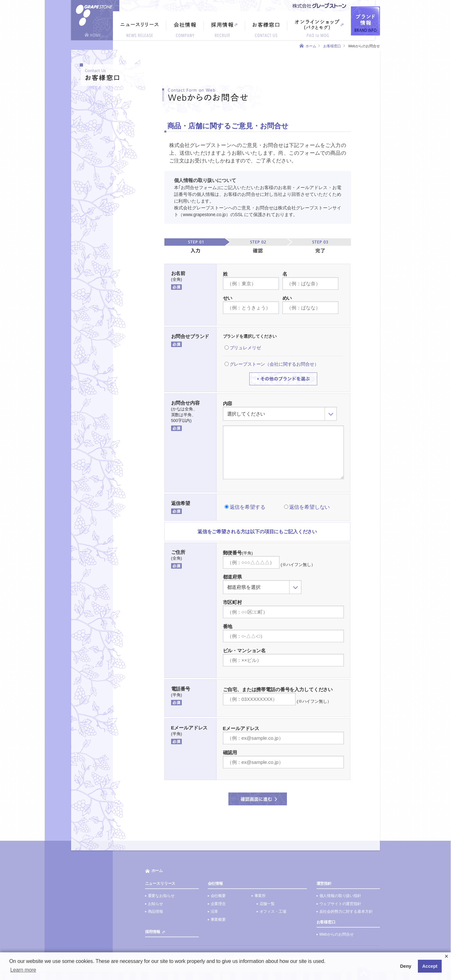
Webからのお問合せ (337, 934)
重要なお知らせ (161, 896)
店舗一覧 (267, 904)
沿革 (215, 911)
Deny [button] (406, 966)
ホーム (311, 46)
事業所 (260, 896)
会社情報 (215, 884)
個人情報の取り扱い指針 (340, 896)
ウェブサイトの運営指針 (340, 904)
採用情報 (153, 932)
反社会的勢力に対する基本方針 (346, 911)
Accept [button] (430, 966)
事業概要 (218, 920)
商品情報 (156, 911)
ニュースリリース (160, 884)
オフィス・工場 (273, 911)
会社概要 (218, 896)
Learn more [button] (23, 970)
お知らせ (156, 904)
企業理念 (218, 904)
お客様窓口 (332, 46)
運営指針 (324, 884)
